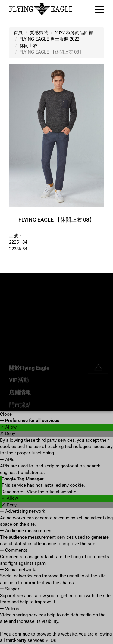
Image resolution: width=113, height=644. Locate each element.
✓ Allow (8, 427)
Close (6, 414)
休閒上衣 (29, 46)
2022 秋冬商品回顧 (74, 33)
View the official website (52, 492)
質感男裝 (39, 33)
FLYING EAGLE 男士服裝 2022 (49, 39)
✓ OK (51, 640)
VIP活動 (19, 404)
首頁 (18, 33)
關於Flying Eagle (29, 392)
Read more (13, 492)
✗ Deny (8, 434)
